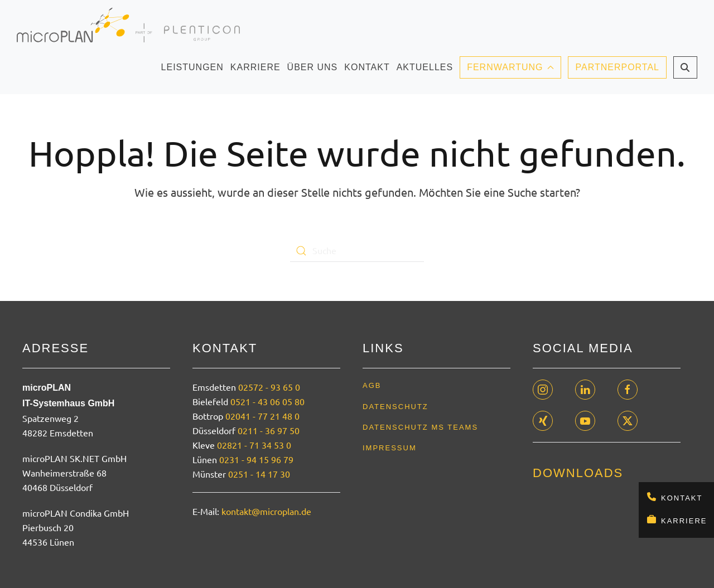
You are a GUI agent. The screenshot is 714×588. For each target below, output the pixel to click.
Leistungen (192, 71)
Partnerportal (617, 67)
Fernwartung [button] (510, 67)
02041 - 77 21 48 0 (262, 416)
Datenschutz (395, 407)
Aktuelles (425, 71)
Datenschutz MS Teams (420, 427)
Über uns (313, 71)
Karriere (684, 521)
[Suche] (357, 251)
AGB (372, 385)
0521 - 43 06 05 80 (267, 401)
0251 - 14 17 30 (259, 474)
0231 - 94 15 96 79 (256, 459)
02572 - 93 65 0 (269, 387)
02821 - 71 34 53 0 (254, 445)
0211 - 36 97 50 (269, 430)
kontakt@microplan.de (266, 511)
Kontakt (682, 498)
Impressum (390, 448)
